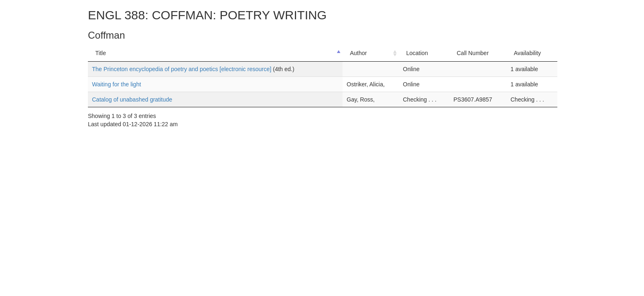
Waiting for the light (116, 84)
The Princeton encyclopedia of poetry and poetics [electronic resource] (182, 69)
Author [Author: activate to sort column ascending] (358, 53)
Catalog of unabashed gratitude (132, 99)
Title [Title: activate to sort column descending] (101, 53)
